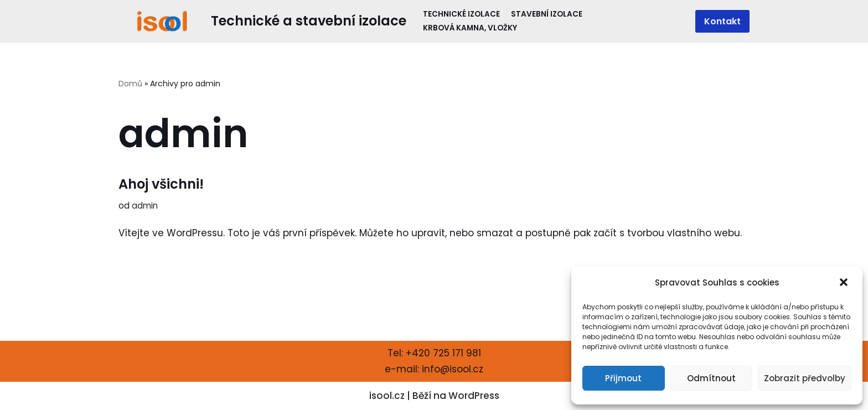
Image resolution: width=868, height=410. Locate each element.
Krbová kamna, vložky (470, 28)
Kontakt (722, 21)
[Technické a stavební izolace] (262, 21)
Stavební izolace (547, 14)
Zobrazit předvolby (805, 378)
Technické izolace (461, 14)
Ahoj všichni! (161, 184)
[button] (845, 283)
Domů (130, 84)
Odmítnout (711, 378)
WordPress (474, 396)
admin (145, 206)
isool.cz (387, 396)
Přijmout (623, 378)
